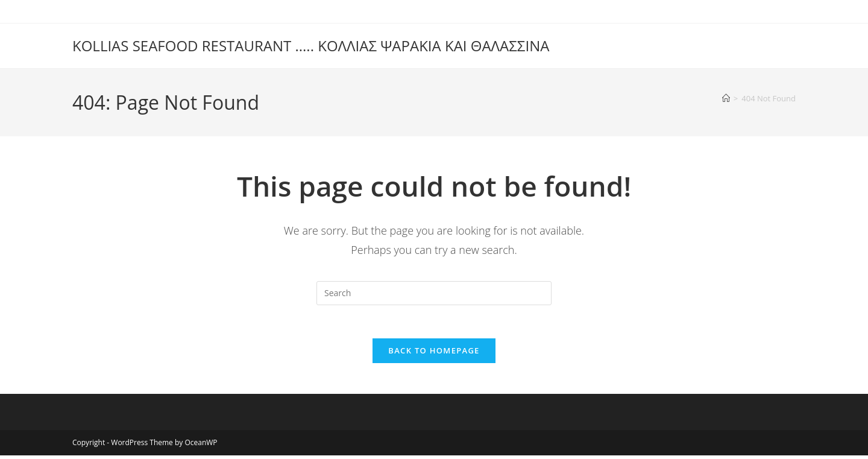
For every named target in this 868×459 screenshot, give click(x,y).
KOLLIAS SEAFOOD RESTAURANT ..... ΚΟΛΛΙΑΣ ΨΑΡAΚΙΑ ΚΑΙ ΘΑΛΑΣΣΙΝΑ (311, 46)
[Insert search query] (434, 293)
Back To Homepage (434, 354)
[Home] (726, 98)
